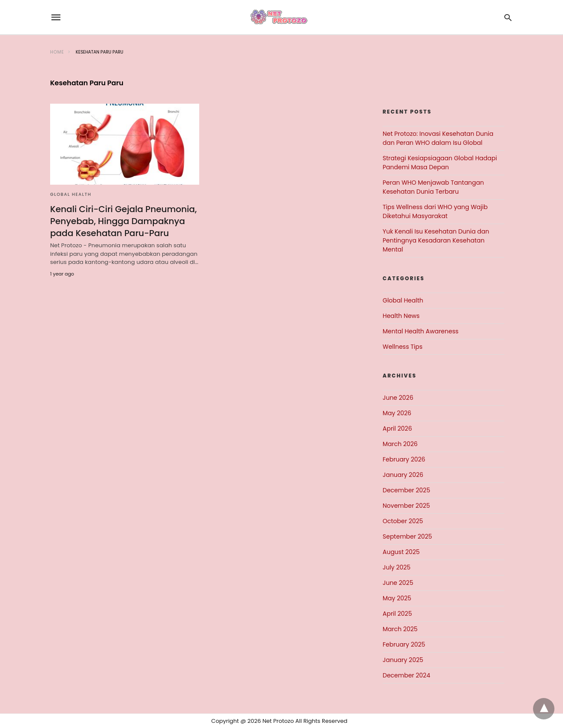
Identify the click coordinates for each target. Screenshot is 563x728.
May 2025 (397, 598)
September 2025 (407, 536)
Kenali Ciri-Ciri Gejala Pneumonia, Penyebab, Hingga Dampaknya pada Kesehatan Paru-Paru (123, 221)
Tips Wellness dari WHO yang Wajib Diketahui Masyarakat (435, 211)
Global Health (71, 194)
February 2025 (404, 644)
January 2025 (403, 660)
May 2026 (397, 413)
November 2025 (406, 506)
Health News (401, 316)
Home (57, 52)
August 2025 (401, 552)
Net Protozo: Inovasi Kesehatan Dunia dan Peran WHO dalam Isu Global (438, 138)
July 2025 (397, 567)
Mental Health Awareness (421, 331)
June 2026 (398, 398)
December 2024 (406, 675)
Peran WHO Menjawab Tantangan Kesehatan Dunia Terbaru (433, 187)
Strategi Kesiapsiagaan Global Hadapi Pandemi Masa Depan (440, 163)
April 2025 (397, 614)
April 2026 (397, 428)
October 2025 (403, 521)
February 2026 (404, 459)
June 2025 (398, 583)
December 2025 (406, 490)
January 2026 (403, 475)
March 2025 (400, 629)
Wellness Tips (403, 347)
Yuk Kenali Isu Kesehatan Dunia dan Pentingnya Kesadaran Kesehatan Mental (436, 240)
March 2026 (400, 444)
